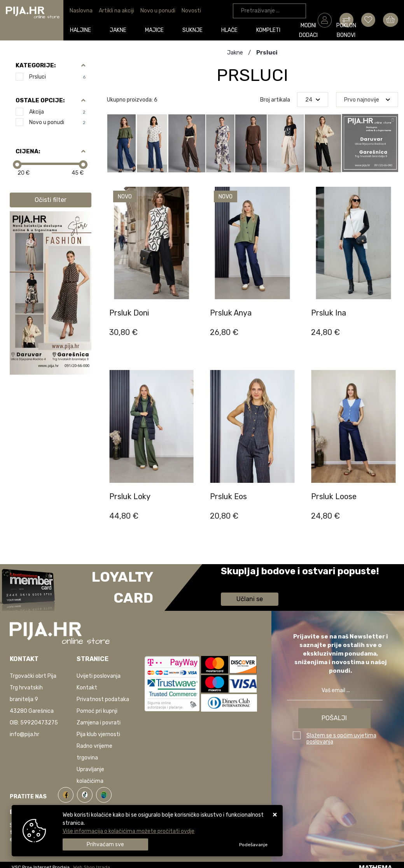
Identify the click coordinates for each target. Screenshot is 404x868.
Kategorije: (36, 65)
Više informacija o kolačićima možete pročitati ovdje (129, 831)
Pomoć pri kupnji (97, 711)
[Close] (105, 844)
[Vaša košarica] (391, 20)
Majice (134, 30)
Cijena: (28, 151)
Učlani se (250, 599)
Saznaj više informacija (250, 582)
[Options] (253, 845)
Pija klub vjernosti (98, 734)
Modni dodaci (253, 31)
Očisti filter (51, 200)
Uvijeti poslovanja (99, 676)
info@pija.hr (24, 734)
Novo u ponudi (158, 11)
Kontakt (87, 688)
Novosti (191, 11)
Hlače (190, 30)
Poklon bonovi (288, 31)
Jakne (107, 30)
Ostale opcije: (40, 100)
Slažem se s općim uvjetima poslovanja (341, 739)
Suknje (163, 30)
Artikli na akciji (116, 11)
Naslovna (81, 11)
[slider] (17, 165)
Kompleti (220, 30)
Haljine (79, 30)
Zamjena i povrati (99, 723)
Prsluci (57, 77)
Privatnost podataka (103, 699)
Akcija (57, 112)
